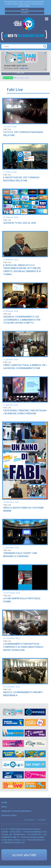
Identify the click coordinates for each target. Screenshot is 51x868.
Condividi (8, 78)
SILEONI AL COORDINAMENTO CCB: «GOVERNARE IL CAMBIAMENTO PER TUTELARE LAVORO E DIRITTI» (22, 320)
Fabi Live (20, 73)
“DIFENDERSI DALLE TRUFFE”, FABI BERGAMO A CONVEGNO (20, 555)
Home (4, 802)
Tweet (15, 78)
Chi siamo (29, 820)
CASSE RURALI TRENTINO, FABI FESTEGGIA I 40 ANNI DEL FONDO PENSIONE (25, 412)
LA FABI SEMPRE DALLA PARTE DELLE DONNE (22, 600)
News (4, 807)
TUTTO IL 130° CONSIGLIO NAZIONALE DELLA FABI (23, 134)
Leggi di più (25, 9)
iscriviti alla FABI (24, 855)
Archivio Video (9, 815)
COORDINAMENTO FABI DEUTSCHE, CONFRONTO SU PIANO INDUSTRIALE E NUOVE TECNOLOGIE (23, 647)
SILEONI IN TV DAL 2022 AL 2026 (20, 223)
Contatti (41, 820)
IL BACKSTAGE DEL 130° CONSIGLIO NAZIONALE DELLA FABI (21, 179)
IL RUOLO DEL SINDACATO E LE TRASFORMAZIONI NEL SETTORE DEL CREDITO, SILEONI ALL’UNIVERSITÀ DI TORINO (22, 270)
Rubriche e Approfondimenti (16, 811)
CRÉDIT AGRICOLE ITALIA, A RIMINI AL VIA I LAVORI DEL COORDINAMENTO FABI (25, 367)
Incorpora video (23, 78)
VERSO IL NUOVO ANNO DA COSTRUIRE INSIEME (23, 509)
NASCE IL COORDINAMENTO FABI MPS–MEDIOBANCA (23, 694)
